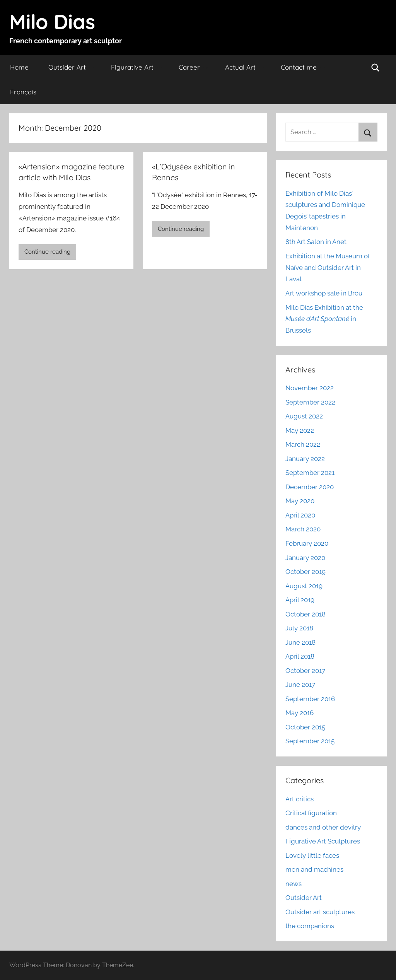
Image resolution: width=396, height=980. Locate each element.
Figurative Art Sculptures (323, 841)
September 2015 (310, 741)
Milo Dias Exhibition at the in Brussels (324, 319)
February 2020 (307, 543)
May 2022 (300, 430)
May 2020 (300, 501)
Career (194, 67)
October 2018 (306, 614)
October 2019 (306, 572)
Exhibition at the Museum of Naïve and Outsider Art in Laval (328, 268)
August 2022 (304, 416)
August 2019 (304, 586)
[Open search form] (376, 67)
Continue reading (47, 252)
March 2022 (303, 444)
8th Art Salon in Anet (316, 242)
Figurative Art (137, 67)
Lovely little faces (312, 855)
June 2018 (300, 642)
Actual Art (245, 67)
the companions (310, 926)
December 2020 (310, 487)
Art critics (300, 799)
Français (23, 92)
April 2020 (300, 515)
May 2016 (300, 713)
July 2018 (299, 628)
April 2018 (300, 656)
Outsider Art (71, 67)
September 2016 (310, 699)
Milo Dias (52, 21)
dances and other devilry (323, 827)
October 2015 (305, 727)
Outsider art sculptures (320, 912)
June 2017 (300, 685)
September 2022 (310, 402)
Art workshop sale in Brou (324, 293)
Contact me (303, 67)
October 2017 (305, 671)
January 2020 (305, 558)
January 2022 (305, 459)
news (294, 884)
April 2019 (300, 600)
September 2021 (310, 473)
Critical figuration (311, 813)
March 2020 (303, 529)
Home (19, 67)
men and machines (314, 869)
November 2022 (310, 388)
